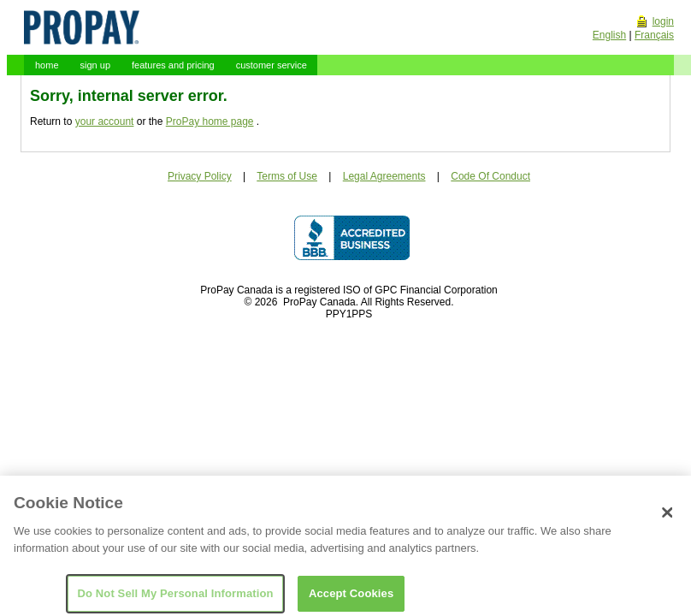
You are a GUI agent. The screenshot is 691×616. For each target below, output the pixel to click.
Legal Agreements (384, 176)
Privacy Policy (200, 176)
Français (654, 35)
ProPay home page (210, 121)
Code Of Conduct (490, 176)
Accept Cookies (351, 598)
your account (105, 121)
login (663, 21)
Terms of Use (287, 176)
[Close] (668, 518)
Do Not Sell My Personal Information (175, 598)
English (609, 35)
